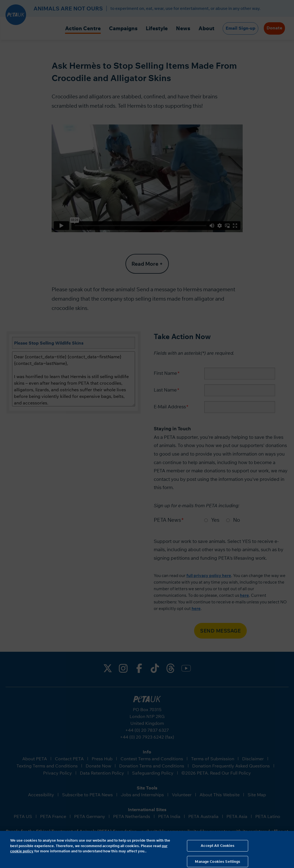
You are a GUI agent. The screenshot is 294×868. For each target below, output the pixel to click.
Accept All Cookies (218, 854)
